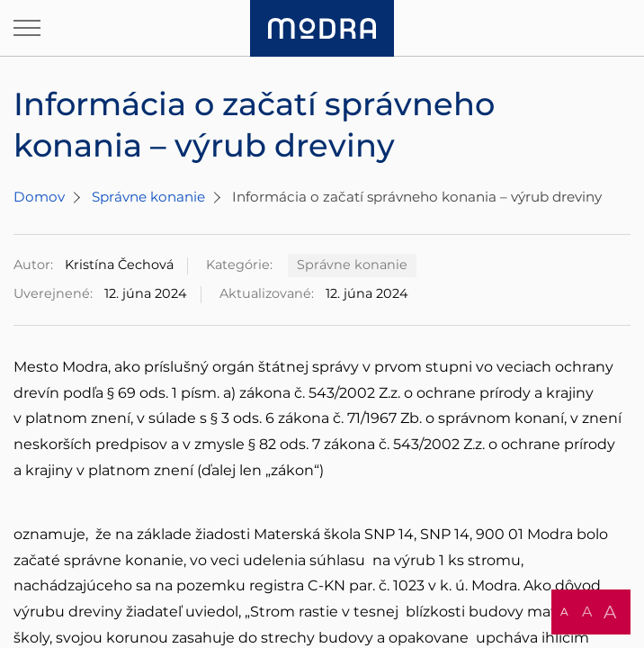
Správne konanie (148, 197)
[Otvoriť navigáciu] (27, 28)
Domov (39, 197)
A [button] (564, 612)
